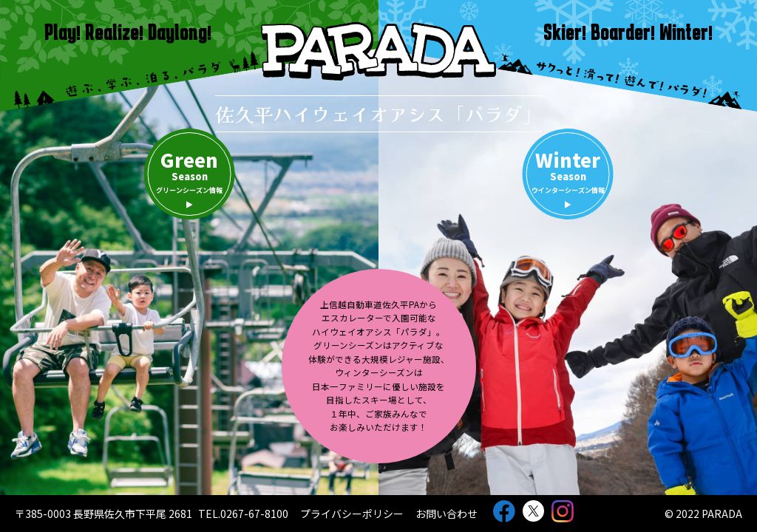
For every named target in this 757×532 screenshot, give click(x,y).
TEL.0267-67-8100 (243, 514)
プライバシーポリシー (352, 514)
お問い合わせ (447, 514)
